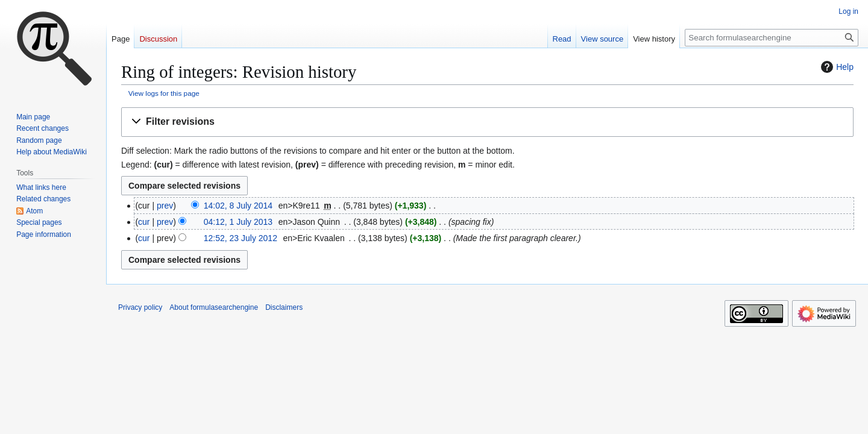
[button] (487, 122)
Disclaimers (284, 307)
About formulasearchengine (214, 307)
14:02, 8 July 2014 (238, 206)
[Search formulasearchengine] (772, 38)
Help (836, 67)
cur (144, 222)
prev (165, 206)
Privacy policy (140, 307)
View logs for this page (164, 93)
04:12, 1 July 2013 (238, 222)
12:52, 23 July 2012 (241, 238)
